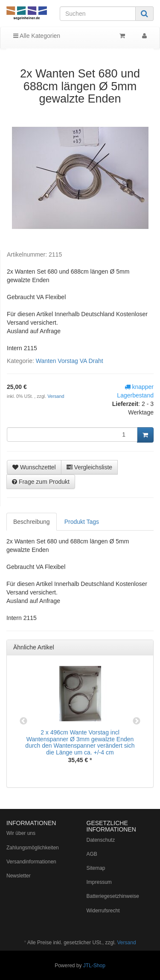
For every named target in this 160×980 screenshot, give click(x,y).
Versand (56, 396)
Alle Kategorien (37, 36)
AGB (92, 854)
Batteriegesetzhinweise (113, 896)
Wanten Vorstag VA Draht (70, 361)
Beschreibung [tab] (32, 522)
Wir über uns (21, 833)
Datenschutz (101, 840)
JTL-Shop (94, 966)
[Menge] (72, 434)
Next (137, 721)
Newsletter (19, 876)
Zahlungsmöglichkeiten (33, 848)
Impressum (99, 882)
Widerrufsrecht (103, 911)
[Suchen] (98, 14)
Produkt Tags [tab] (82, 522)
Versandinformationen (31, 862)
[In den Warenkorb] (145, 435)
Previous (23, 721)
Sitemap (96, 868)
